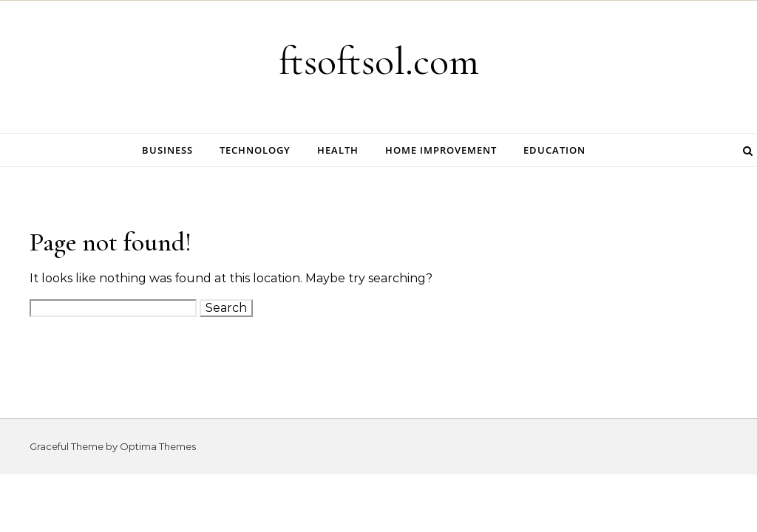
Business (167, 150)
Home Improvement (441, 150)
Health (338, 150)
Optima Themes (158, 446)
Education (554, 150)
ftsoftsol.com (379, 61)
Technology (255, 150)
